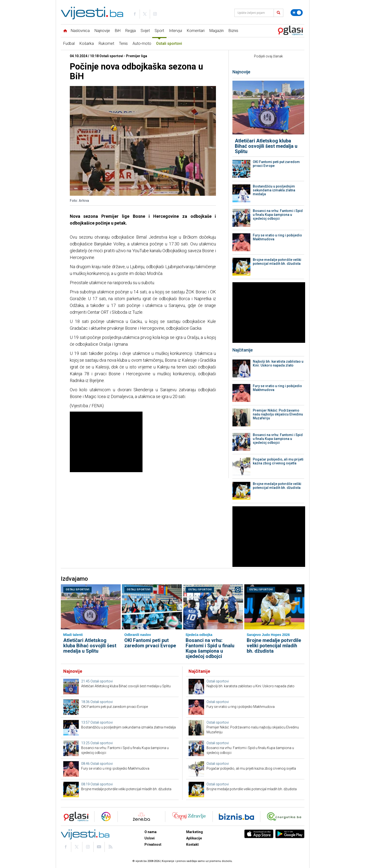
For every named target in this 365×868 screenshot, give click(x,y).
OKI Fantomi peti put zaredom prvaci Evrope (276, 164)
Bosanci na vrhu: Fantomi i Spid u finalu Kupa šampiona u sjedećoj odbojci (278, 215)
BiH (118, 31)
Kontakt (192, 845)
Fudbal (69, 43)
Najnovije (102, 31)
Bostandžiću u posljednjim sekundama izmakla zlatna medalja (274, 190)
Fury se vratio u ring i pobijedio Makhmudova (277, 237)
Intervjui (175, 31)
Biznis (233, 31)
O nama (151, 832)
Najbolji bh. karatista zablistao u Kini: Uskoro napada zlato (278, 363)
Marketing (194, 832)
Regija (131, 31)
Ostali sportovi (169, 43)
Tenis (123, 43)
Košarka (87, 43)
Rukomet (106, 43)
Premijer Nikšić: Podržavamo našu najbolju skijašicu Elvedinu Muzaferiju (278, 414)
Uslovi (150, 838)
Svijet (145, 31)
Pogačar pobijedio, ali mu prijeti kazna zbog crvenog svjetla (278, 461)
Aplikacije (194, 838)
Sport (159, 31)
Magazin (217, 31)
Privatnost (153, 845)
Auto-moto (142, 43)
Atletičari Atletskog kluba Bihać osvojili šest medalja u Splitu (266, 146)
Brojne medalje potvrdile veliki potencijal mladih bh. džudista (277, 262)
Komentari (196, 31)
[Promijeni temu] (297, 13)
